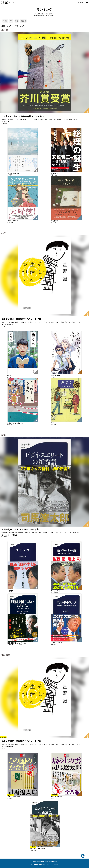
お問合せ (54, 862)
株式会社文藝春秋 (34, 864)
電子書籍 (23, 21)
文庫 (11, 21)
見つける (80, 2)
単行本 (5, 21)
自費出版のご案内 (45, 862)
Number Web (50, 864)
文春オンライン (43, 864)
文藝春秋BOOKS (8, 3)
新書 (17, 21)
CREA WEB (56, 864)
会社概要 (35, 862)
